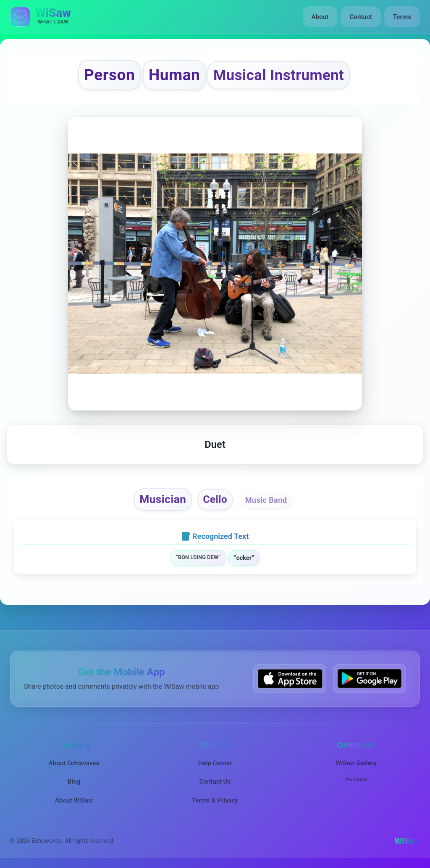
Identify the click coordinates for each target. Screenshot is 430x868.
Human (174, 75)
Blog (74, 782)
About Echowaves (74, 763)
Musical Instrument (279, 75)
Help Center (215, 763)
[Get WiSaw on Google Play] (370, 678)
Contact (361, 17)
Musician (163, 499)
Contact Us (215, 782)
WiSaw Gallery (356, 763)
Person (109, 75)
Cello (215, 500)
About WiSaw (74, 800)
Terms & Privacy (215, 800)
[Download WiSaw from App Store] (290, 678)
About (320, 17)
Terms (402, 17)
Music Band (266, 500)
